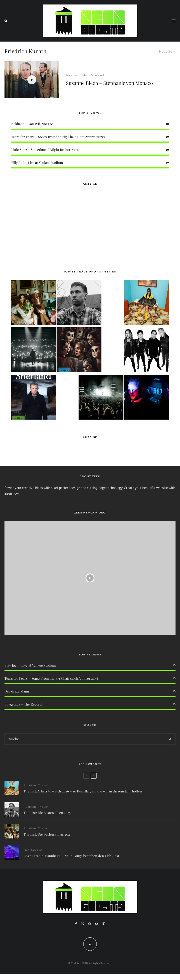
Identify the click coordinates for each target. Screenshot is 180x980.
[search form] (85, 739)
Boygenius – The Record (23, 704)
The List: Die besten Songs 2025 (47, 835)
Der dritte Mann (17, 691)
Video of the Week (93, 75)
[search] (170, 739)
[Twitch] (104, 924)
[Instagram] (90, 924)
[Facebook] (76, 924)
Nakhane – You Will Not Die (32, 124)
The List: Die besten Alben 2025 (47, 813)
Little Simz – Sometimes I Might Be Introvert (45, 150)
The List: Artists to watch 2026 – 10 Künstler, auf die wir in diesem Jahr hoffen (83, 791)
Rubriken (72, 75)
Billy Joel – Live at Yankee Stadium (37, 163)
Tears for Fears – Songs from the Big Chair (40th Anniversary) (58, 137)
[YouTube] (97, 924)
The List (43, 785)
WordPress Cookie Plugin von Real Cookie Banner (37, 977)
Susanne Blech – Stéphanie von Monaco (109, 83)
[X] (83, 924)
